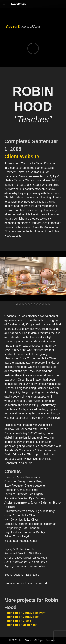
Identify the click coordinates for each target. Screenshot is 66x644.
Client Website (22, 157)
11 (46, 304)
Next (60, 275)
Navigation (18, 4)
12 (49, 304)
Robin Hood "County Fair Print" (26, 613)
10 (43, 304)
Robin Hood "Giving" (18, 621)
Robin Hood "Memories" (21, 625)
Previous (6, 275)
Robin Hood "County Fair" (22, 617)
